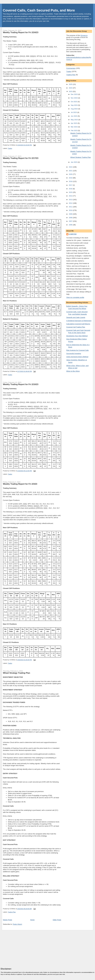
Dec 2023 (74, 94)
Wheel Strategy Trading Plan (17, 673)
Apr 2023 (74, 123)
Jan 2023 (74, 162)
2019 (71, 178)
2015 (71, 192)
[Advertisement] (19, 949)
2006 (71, 225)
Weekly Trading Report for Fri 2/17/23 (21, 158)
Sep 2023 (74, 105)
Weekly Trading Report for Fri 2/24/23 (21, 32)
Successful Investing (74, 353)
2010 (71, 210)
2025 (71, 84)
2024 (71, 88)
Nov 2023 (74, 98)
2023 (71, 91)
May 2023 (75, 120)
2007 (71, 221)
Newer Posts (8, 920)
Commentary (71, 68)
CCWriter (73, 234)
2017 (71, 185)
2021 (71, 171)
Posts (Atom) (17, 924)
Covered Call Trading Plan (76, 327)
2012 (71, 203)
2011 (71, 207)
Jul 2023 (74, 112)
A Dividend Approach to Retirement (79, 321)
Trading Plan (12, 912)
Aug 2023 (74, 109)
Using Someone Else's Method (77, 357)
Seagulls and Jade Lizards (76, 317)
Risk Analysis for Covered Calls (77, 350)
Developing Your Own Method (77, 336)
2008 (71, 218)
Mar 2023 (74, 127)
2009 (71, 214)
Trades (10, 148)
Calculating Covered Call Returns (78, 324)
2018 (71, 181)
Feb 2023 (74, 131)
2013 (71, 200)
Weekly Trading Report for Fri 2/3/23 (20, 484)
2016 (71, 189)
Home (32, 920)
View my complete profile (75, 297)
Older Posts (57, 920)
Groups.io (84, 35)
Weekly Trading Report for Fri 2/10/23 (21, 384)
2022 (71, 167)
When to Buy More (73, 371)
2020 (71, 174)
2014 (71, 196)
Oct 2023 (74, 102)
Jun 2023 (74, 116)
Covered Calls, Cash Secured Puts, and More (39, 10)
